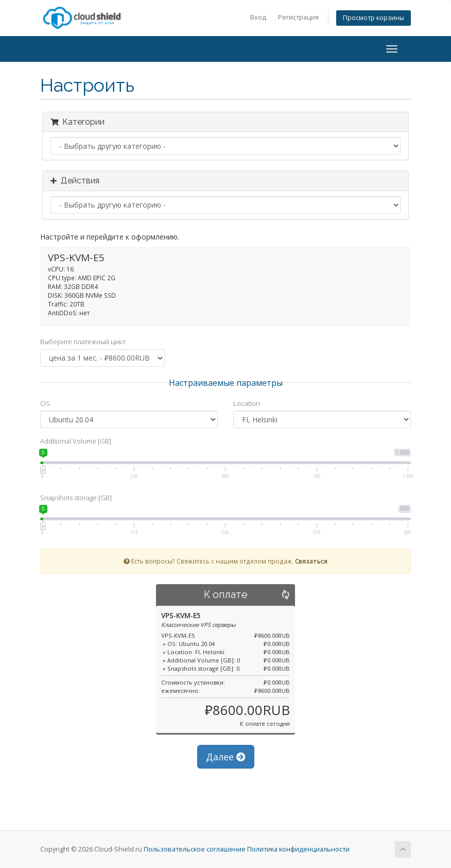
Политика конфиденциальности (298, 849)
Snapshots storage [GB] (76, 498)
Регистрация (298, 17)
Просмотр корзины (374, 18)
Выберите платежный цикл (83, 342)
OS (45, 403)
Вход (258, 17)
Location (247, 403)
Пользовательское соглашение (195, 849)
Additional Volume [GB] (76, 441)
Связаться (311, 561)
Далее (226, 757)
